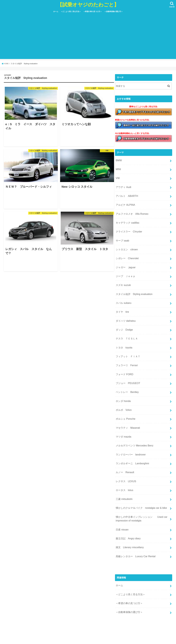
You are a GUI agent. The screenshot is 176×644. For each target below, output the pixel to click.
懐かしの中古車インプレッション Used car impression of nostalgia (140, 484)
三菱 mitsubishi (123, 466)
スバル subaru (123, 288)
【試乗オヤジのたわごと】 (88, 5)
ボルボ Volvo (123, 385)
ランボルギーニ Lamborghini (131, 434)
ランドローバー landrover (130, 426)
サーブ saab (122, 232)
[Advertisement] (88, 38)
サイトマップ (96, 639)
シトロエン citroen (126, 240)
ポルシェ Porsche (125, 393)
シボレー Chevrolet (126, 248)
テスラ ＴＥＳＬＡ (126, 320)
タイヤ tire (122, 296)
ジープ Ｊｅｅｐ (125, 264)
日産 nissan (121, 494)
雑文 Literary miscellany (128, 510)
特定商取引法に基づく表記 (73, 639)
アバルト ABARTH (126, 191)
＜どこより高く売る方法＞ (71, 11)
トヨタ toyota (123, 329)
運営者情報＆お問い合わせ (19, 639)
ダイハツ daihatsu (125, 304)
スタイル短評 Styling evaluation (132, 280)
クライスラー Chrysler (128, 223)
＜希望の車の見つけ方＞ (93, 11)
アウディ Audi (123, 183)
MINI (118, 167)
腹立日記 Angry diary (127, 502)
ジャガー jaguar (125, 256)
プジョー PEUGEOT (127, 361)
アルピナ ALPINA (125, 199)
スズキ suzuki (123, 272)
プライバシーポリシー (46, 639)
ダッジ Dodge (124, 312)
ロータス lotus (124, 458)
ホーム (56, 11)
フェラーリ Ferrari (126, 345)
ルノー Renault (124, 442)
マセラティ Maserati (127, 401)
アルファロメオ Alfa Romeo (131, 207)
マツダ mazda (123, 409)
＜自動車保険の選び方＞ (114, 11)
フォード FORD (124, 353)
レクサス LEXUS (125, 450)
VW (117, 175)
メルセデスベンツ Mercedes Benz (133, 418)
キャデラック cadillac (127, 215)
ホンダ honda (122, 377)
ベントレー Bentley (126, 369)
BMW (118, 159)
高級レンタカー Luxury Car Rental (134, 518)
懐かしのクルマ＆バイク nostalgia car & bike (139, 474)
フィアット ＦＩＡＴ (127, 337)
